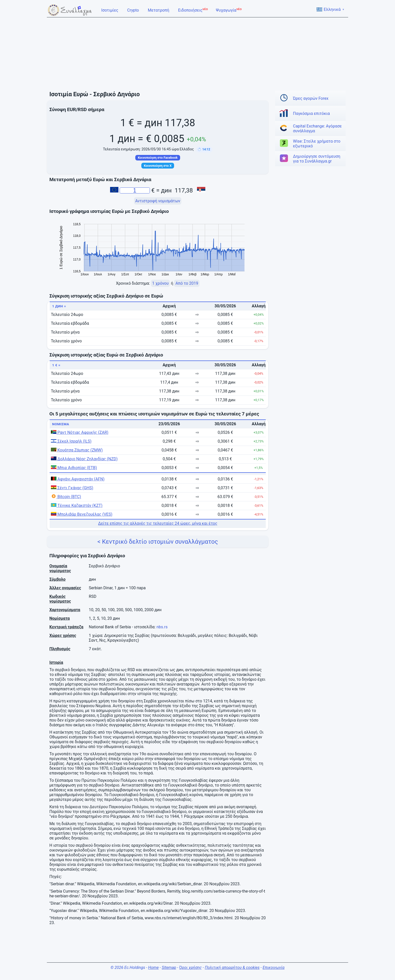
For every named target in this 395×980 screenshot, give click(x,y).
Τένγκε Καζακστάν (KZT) (77, 505)
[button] (204, 149)
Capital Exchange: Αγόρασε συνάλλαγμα (317, 128)
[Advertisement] (197, 54)
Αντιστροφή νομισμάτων (158, 201)
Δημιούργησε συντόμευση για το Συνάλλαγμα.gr (317, 159)
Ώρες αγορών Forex (311, 98)
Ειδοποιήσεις (193, 10)
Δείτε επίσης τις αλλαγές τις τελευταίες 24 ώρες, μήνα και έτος (158, 523)
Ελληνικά (330, 9)
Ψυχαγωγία (229, 10)
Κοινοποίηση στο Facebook (158, 158)
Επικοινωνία (273, 968)
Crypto (134, 10)
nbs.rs (162, 627)
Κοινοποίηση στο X (158, 166)
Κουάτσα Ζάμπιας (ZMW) (77, 450)
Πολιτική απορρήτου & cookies (232, 968)
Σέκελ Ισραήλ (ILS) (71, 441)
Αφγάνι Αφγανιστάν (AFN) (78, 479)
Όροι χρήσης (190, 968)
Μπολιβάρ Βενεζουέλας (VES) (82, 514)
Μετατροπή (159, 10)
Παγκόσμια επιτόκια (311, 113)
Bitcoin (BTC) (66, 497)
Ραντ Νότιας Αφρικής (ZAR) (80, 432)
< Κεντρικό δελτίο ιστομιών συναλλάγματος (158, 542)
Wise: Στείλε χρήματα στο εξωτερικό (317, 144)
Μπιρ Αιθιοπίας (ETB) (74, 468)
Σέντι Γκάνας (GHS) (72, 488)
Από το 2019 (187, 283)
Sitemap (169, 968)
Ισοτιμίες (110, 10)
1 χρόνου (160, 283)
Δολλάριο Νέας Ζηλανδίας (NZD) (84, 459)
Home (153, 968)
